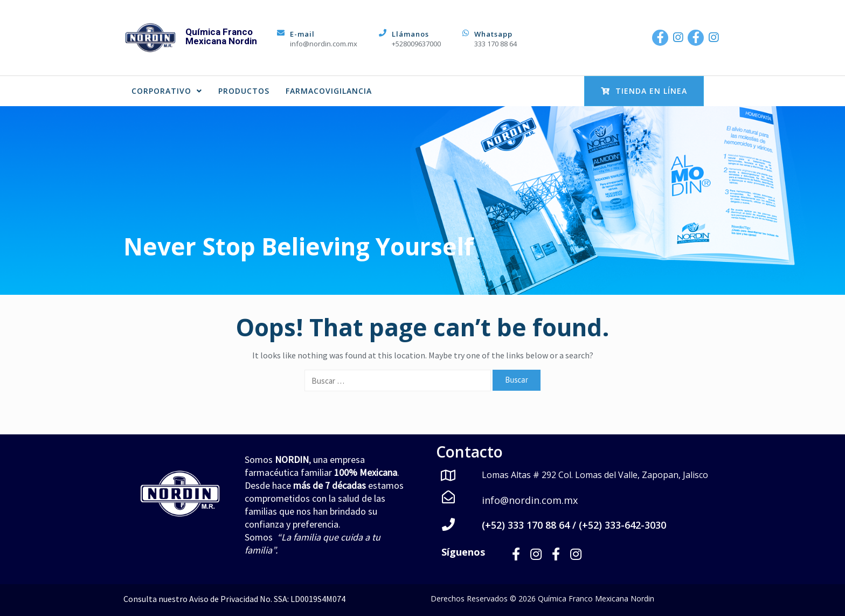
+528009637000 (416, 44)
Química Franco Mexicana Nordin (221, 36)
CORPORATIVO (167, 91)
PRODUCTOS (244, 91)
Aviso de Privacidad (224, 599)
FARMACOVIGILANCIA (329, 91)
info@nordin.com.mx (324, 44)
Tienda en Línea (644, 91)
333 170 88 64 (496, 44)
